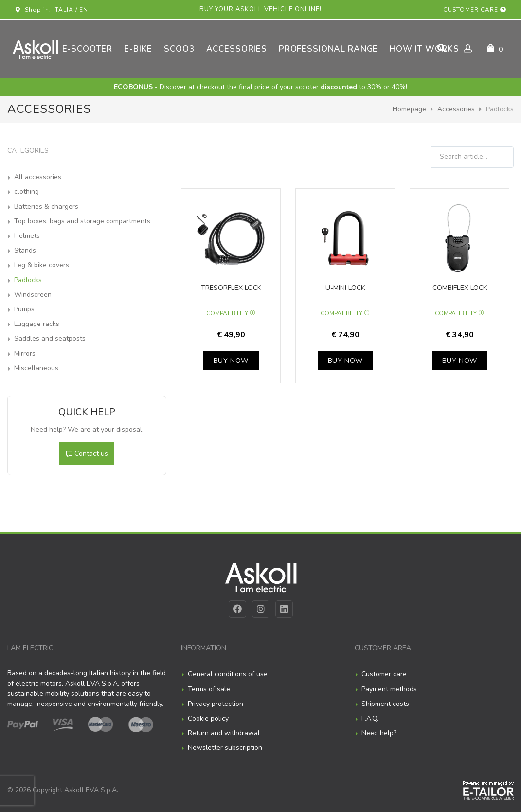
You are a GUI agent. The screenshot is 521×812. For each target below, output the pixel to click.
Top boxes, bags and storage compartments (82, 221)
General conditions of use (228, 674)
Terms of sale (209, 689)
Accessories (456, 109)
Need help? (379, 733)
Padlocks (28, 280)
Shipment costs (385, 704)
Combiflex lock (460, 288)
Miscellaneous (36, 368)
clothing (27, 191)
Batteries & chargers (46, 207)
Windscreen (33, 295)
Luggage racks (37, 324)
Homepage (409, 109)
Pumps (24, 309)
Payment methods (389, 689)
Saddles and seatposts (50, 338)
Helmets (27, 236)
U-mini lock (345, 288)
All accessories (38, 177)
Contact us (87, 454)
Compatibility (231, 313)
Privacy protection (216, 704)
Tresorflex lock (231, 288)
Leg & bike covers (42, 265)
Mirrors (25, 353)
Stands (25, 250)
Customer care (475, 10)
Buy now (231, 361)
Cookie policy (208, 718)
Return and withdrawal (224, 733)
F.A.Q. (370, 718)
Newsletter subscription (225, 748)
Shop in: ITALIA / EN (51, 10)
